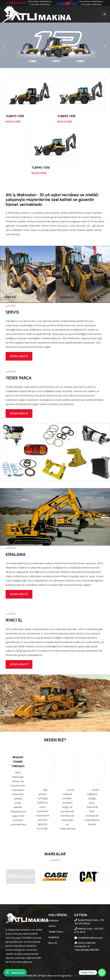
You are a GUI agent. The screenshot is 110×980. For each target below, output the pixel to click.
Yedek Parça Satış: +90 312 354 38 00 (89, 922)
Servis (52, 926)
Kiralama (54, 937)
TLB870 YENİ (15, 116)
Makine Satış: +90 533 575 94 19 (89, 930)
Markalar (54, 920)
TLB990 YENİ (41, 168)
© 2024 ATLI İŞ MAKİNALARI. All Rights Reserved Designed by (40, 976)
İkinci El (53, 943)
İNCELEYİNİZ (13, 122)
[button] (4, 45)
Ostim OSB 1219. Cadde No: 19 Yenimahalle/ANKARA (87, 946)
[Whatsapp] (102, 973)
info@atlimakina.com (89, 938)
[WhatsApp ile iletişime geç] (15, 973)
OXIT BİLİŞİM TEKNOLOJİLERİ (88, 976)
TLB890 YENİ (66, 116)
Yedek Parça (56, 932)
